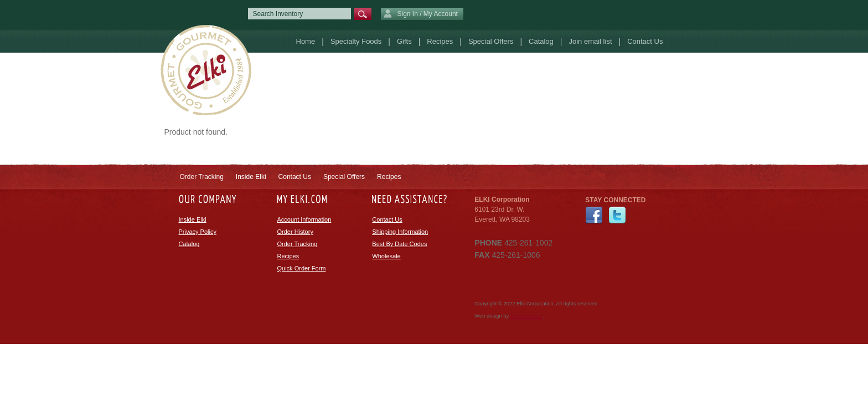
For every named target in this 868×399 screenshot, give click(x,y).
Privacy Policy (198, 232)
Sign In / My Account (421, 14)
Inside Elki (251, 177)
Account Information (304, 219)
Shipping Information (400, 232)
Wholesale (386, 256)
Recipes (440, 41)
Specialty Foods (356, 41)
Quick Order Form (302, 268)
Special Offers (491, 41)
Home (306, 41)
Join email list (590, 41)
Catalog (541, 41)
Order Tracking (202, 177)
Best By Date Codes (399, 244)
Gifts (404, 41)
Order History (295, 232)
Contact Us (645, 41)
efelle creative (526, 316)
